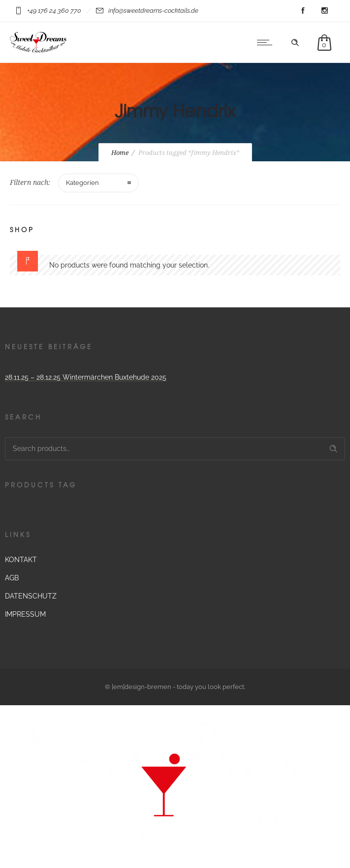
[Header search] (295, 43)
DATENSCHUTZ (31, 596)
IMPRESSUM (25, 614)
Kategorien (82, 183)
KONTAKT (21, 560)
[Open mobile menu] (267, 42)
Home (120, 153)
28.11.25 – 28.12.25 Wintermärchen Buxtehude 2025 (86, 377)
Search (334, 449)
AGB (12, 578)
